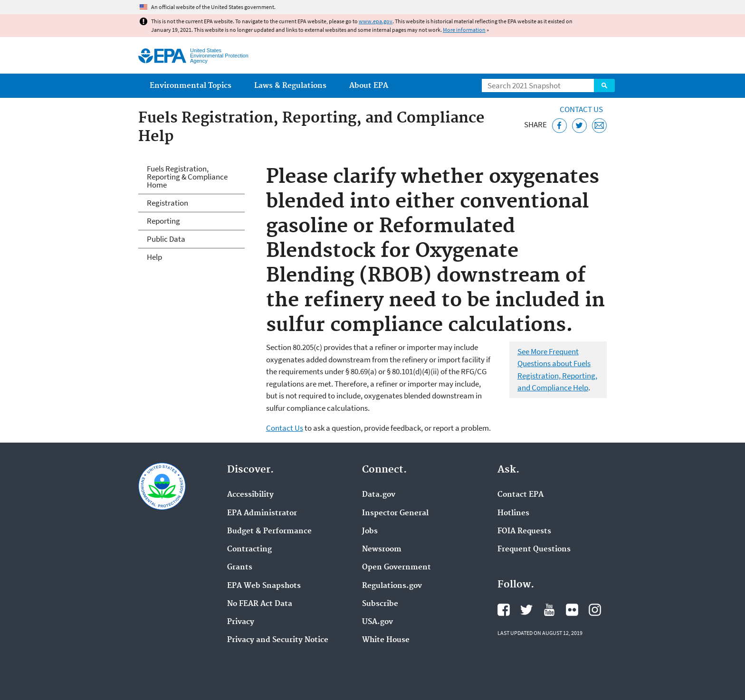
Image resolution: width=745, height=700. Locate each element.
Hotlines (513, 513)
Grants (240, 568)
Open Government (396, 568)
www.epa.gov (376, 21)
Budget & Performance (269, 531)
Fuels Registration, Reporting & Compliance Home (187, 177)
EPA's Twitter (526, 610)
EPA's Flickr (572, 610)
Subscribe (380, 604)
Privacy (241, 622)
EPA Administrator (262, 513)
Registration (167, 203)
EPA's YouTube (549, 610)
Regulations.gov (392, 586)
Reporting (163, 221)
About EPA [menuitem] (369, 86)
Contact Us (581, 109)
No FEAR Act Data (260, 604)
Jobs (370, 531)
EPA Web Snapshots (264, 586)
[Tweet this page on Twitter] (579, 126)
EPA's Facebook (504, 610)
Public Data (166, 239)
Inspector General (395, 513)
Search (604, 85)
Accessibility (250, 495)
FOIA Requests (524, 531)
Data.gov (379, 495)
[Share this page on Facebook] (559, 126)
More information (464, 30)
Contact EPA (521, 495)
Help (154, 257)
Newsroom (382, 549)
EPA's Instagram (595, 610)
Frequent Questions (534, 549)
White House (386, 640)
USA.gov (377, 622)
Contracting (249, 549)
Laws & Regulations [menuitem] (290, 86)
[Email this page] (599, 126)
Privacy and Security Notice (278, 640)
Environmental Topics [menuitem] (191, 86)
